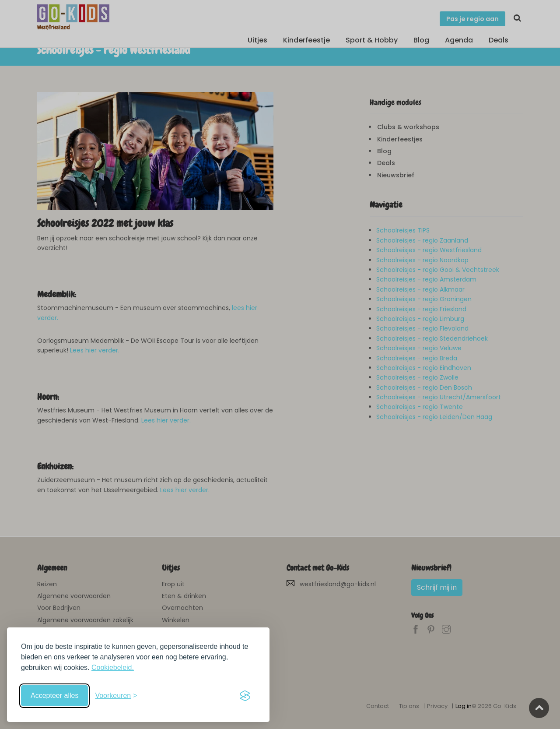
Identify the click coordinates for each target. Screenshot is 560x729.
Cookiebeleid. (113, 667)
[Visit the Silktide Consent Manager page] (245, 696)
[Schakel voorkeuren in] (116, 696)
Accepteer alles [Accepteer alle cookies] (54, 696)
